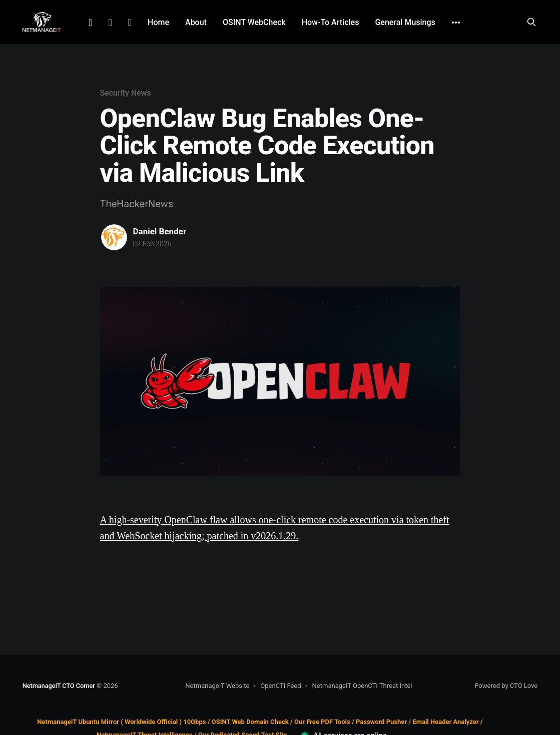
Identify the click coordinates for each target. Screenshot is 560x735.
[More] (456, 23)
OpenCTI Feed (281, 686)
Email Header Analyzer (445, 722)
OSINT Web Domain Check (250, 722)
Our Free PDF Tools (322, 722)
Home (158, 22)
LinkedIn (90, 23)
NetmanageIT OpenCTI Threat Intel (362, 686)
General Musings (405, 22)
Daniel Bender (160, 231)
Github (130, 23)
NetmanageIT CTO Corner (59, 686)
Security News (126, 93)
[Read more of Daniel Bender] (114, 237)
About (196, 22)
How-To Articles (331, 22)
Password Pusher (381, 722)
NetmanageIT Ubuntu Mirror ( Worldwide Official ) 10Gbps (121, 722)
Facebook (110, 23)
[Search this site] (531, 22)
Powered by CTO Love (506, 686)
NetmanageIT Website (217, 686)
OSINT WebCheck (254, 22)
